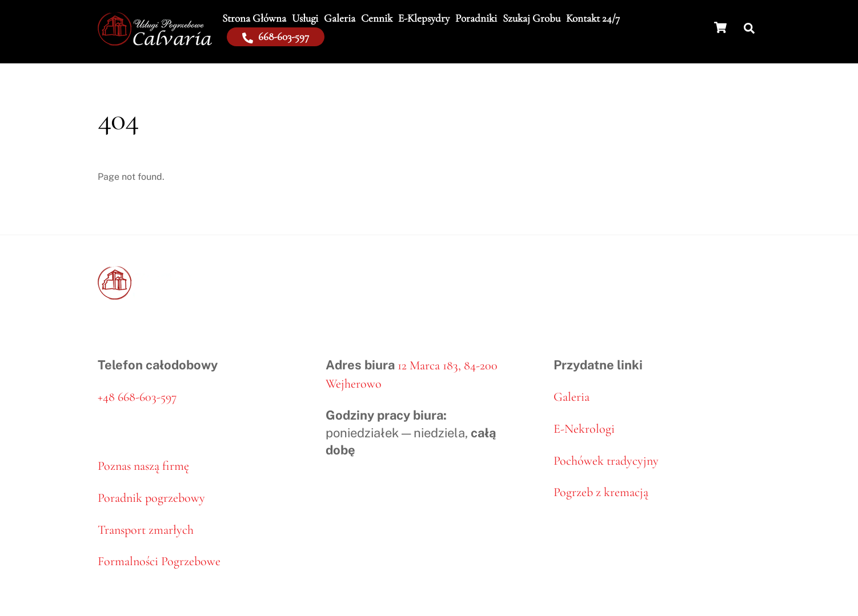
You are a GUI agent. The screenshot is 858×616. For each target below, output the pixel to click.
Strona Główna (254, 18)
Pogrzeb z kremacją (601, 492)
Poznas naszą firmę (143, 466)
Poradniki (476, 18)
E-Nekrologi (584, 429)
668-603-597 (276, 36)
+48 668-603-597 (137, 397)
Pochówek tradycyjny (606, 461)
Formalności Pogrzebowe (159, 561)
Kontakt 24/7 (593, 18)
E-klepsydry (424, 18)
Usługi (305, 18)
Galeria (340, 18)
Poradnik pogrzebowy (151, 498)
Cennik (377, 18)
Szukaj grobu (532, 18)
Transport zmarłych (146, 530)
